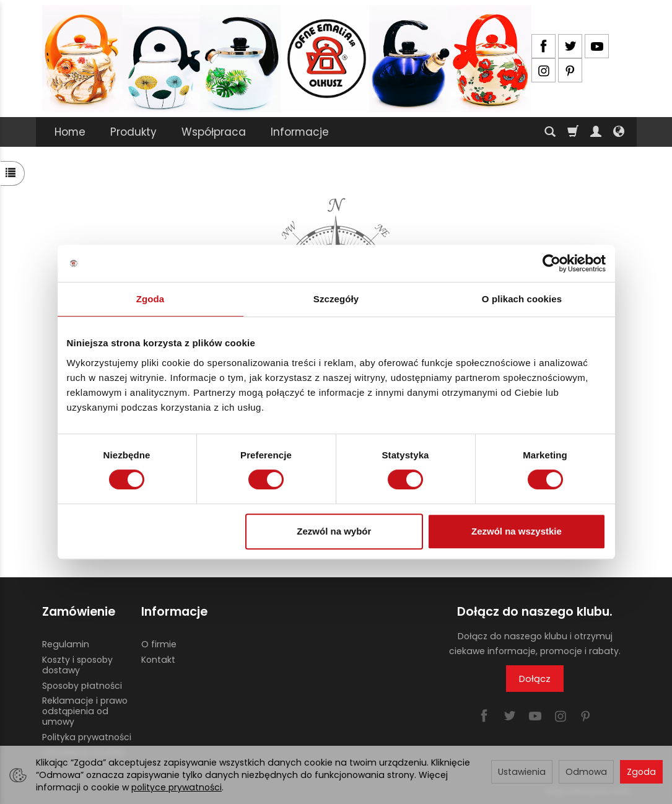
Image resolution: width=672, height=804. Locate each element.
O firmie (159, 644)
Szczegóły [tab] (336, 299)
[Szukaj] (550, 132)
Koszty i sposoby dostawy (77, 665)
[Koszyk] (573, 132)
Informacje (300, 132)
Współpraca (214, 132)
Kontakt (158, 660)
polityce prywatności (177, 787)
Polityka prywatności (87, 737)
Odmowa (586, 772)
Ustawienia (522, 772)
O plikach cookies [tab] (522, 299)
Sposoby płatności (82, 686)
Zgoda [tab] (151, 299)
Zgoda (641, 772)
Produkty (133, 132)
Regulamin (66, 644)
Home (70, 132)
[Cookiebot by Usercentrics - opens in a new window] (552, 263)
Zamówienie (79, 612)
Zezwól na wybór (334, 531)
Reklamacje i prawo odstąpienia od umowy (85, 711)
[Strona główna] (287, 59)
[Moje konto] (596, 132)
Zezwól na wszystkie (517, 531)
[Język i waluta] (619, 132)
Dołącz (535, 679)
